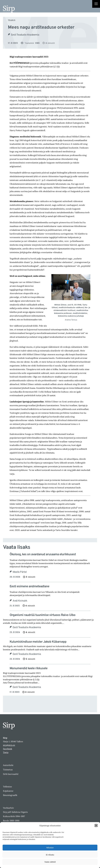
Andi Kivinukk (20, 601)
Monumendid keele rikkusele (29, 669)
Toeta (6, 752)
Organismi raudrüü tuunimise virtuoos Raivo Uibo (43, 615)
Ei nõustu (50, 855)
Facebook (8, 749)
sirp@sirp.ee (9, 745)
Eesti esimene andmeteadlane (29, 587)
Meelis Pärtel (20, 572)
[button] (96, 825)
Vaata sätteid (50, 862)
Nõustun (50, 848)
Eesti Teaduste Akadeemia (25, 35)
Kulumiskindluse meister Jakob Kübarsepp (38, 642)
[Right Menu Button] (96, 4)
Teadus (12, 20)
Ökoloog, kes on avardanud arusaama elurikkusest (43, 555)
